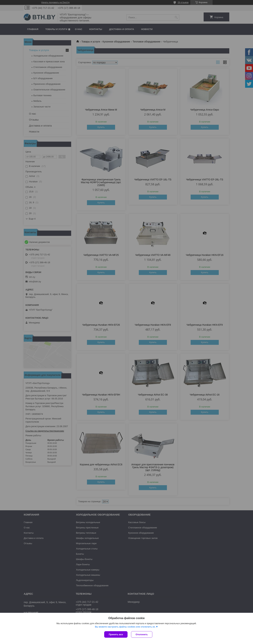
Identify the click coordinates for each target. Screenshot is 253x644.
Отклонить (142, 634)
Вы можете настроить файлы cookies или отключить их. (125, 627)
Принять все (116, 634)
